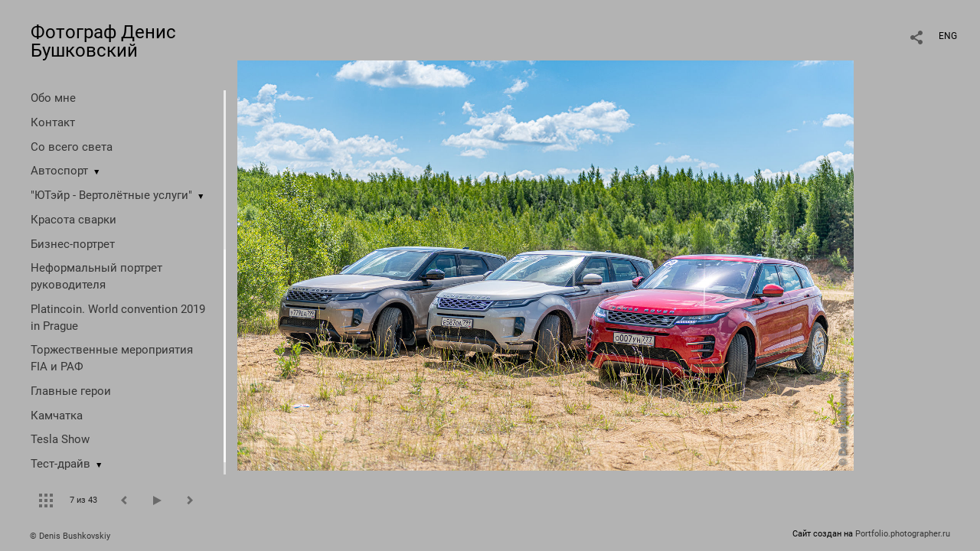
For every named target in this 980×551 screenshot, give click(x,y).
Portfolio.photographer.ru (903, 534)
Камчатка (57, 416)
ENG (948, 36)
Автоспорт (59, 171)
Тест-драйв (60, 464)
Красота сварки (73, 220)
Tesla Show (60, 439)
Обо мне (53, 98)
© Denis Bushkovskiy (70, 536)
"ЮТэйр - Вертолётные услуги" (111, 195)
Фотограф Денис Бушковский (103, 41)
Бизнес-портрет (73, 244)
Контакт (53, 122)
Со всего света (72, 147)
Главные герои (71, 391)
